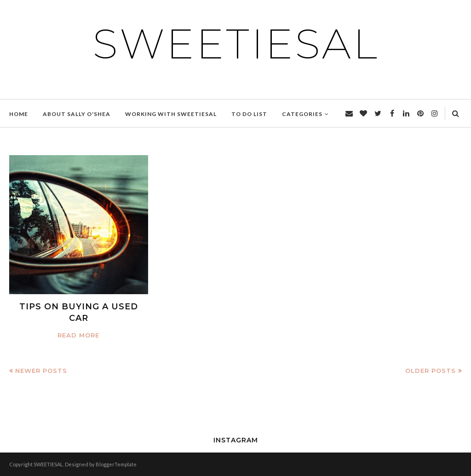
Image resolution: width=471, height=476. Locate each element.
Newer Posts (41, 371)
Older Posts (431, 371)
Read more (78, 335)
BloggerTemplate (116, 464)
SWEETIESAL (236, 44)
